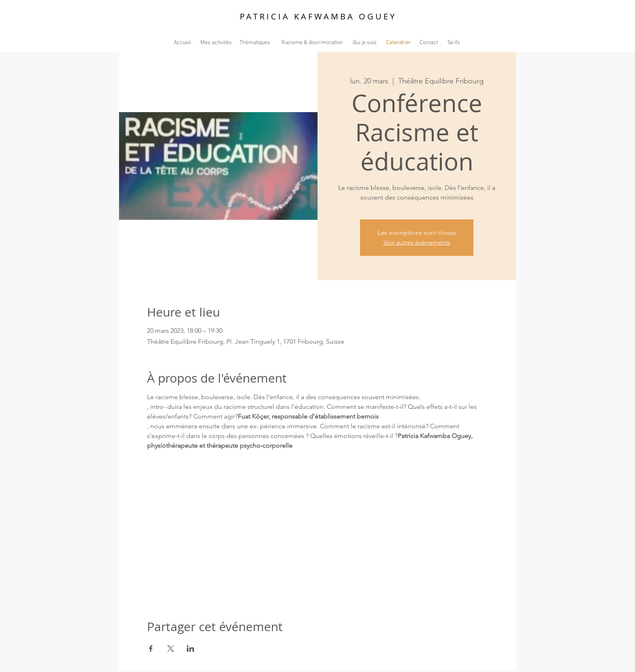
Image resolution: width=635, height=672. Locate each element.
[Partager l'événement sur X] (171, 649)
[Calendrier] (398, 43)
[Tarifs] (453, 43)
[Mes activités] (216, 43)
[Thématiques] (255, 43)
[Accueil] (182, 43)
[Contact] (429, 43)
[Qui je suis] (364, 43)
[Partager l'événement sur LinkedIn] (191, 649)
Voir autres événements (417, 242)
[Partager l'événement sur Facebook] (151, 649)
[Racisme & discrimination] (312, 43)
